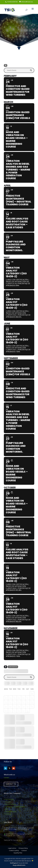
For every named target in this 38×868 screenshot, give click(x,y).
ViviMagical (14, 863)
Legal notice (12, 848)
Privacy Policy (23, 848)
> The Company (9, 799)
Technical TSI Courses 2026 (13, 840)
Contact (24, 851)
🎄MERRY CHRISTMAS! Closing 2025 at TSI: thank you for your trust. (18, 835)
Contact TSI (11, 784)
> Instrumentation (10, 812)
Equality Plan (18, 853)
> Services (7, 802)
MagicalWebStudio (19, 865)
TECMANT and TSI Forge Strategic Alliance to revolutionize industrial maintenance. (19, 829)
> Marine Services (10, 804)
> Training (7, 814)
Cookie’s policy (14, 851)
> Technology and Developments (14, 807)
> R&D (6, 809)
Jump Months (13, 667)
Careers (6, 778)
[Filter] (6, 65)
